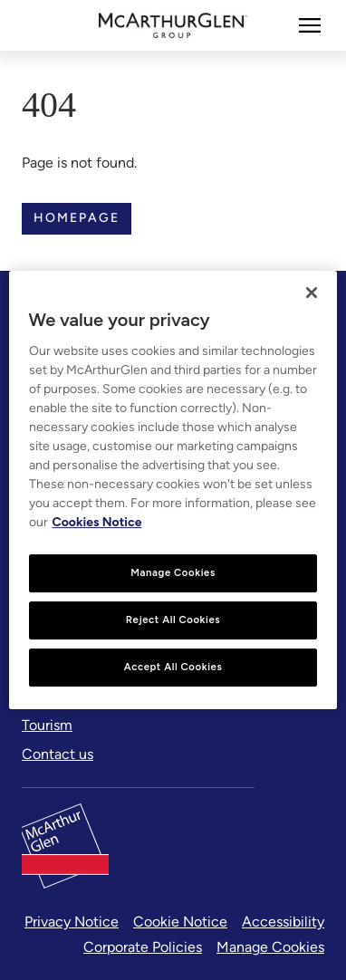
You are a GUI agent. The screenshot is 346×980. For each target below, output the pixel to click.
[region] (173, 490)
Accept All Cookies (173, 667)
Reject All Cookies (173, 620)
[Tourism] (47, 725)
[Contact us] (58, 754)
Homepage (77, 218)
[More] (310, 25)
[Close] (312, 293)
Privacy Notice (72, 922)
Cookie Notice (180, 922)
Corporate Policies (143, 947)
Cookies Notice (97, 522)
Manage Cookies (270, 947)
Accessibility (283, 922)
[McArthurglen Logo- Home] (173, 25)
